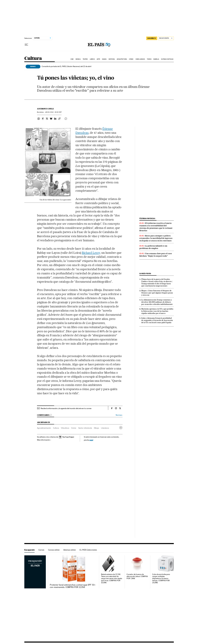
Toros (149, 59)
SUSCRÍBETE (152, 38)
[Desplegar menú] (26, 45)
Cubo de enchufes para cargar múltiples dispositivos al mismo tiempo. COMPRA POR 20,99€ (161, 578)
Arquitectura (122, 59)
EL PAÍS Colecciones (88, 550)
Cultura (33, 59)
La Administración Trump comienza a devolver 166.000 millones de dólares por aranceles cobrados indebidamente (157, 302)
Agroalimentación (44, 428)
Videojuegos (140, 59)
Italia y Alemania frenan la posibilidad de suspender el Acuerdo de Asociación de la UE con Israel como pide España (157, 320)
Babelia (156, 59)
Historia (112, 59)
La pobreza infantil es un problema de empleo (153, 247)
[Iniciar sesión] (166, 38)
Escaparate (29, 550)
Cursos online (54, 550)
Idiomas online (70, 550)
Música (78, 59)
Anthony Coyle (45, 109)
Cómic (131, 59)
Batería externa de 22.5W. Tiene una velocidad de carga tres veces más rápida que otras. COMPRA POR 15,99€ (112, 578)
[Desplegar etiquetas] (121, 428)
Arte (98, 59)
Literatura (105, 428)
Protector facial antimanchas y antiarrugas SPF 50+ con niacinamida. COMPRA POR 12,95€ (73, 586)
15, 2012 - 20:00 (53, 112)
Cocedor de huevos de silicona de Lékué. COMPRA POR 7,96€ (137, 576)
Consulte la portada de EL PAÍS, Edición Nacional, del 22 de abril (66, 66)
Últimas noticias (167, 59)
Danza (104, 59)
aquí (91, 440)
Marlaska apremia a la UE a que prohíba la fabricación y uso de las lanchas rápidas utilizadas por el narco (157, 311)
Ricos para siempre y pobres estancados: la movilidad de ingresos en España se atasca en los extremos (156, 238)
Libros (92, 59)
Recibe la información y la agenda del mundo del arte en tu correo (66, 408)
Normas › (119, 415)
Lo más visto (145, 274)
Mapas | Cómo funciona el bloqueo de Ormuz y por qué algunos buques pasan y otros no (157, 293)
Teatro (85, 59)
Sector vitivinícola (85, 428)
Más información (44, 440)
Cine (72, 59)
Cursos (41, 550)
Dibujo (96, 428)
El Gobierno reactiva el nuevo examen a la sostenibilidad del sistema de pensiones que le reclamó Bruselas (156, 227)
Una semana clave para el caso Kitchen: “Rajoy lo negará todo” (156, 255)
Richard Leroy (91, 253)
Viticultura (65, 428)
